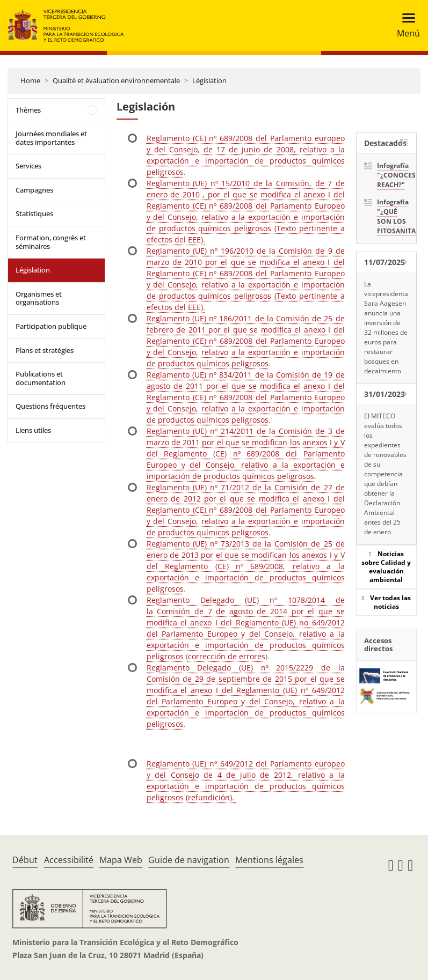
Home (30, 80)
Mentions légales (269, 860)
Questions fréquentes (50, 406)
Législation (209, 80)
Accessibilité (69, 860)
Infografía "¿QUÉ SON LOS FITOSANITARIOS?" (393, 216)
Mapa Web (121, 860)
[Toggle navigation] (405, 25)
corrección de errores (227, 656)
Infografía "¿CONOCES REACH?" (393, 175)
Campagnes (34, 190)
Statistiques (34, 213)
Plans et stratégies (45, 350)
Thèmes (28, 110)
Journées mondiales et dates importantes (51, 138)
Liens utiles (33, 430)
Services (28, 166)
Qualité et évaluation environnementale (116, 80)
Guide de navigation (189, 860)
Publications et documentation (41, 378)
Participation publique (51, 326)
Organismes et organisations (39, 298)
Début (25, 860)
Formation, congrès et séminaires (51, 242)
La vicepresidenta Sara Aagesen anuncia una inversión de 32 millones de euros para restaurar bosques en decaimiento (386, 327)
